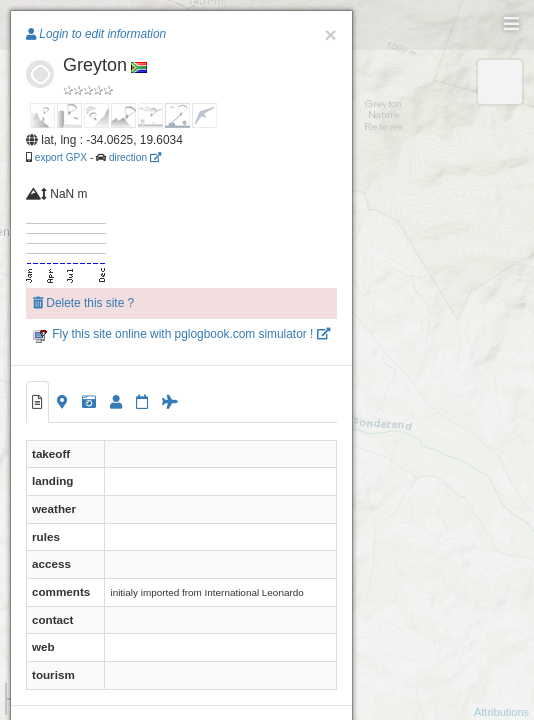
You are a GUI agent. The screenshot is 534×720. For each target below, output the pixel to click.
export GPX (61, 157)
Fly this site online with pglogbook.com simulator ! (181, 334)
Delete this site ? (83, 303)
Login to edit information (96, 34)
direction (135, 157)
